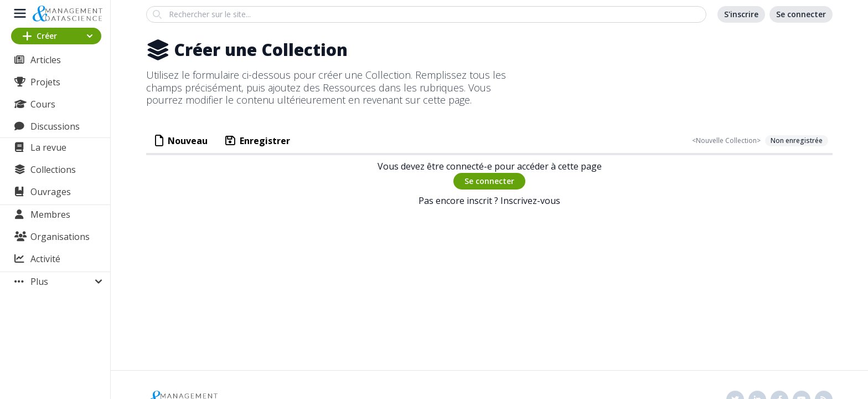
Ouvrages (51, 192)
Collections (53, 170)
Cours (43, 104)
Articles (46, 60)
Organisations (60, 237)
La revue (48, 147)
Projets (45, 82)
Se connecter (489, 181)
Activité (45, 259)
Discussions (55, 126)
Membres (50, 214)
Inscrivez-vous (530, 201)
